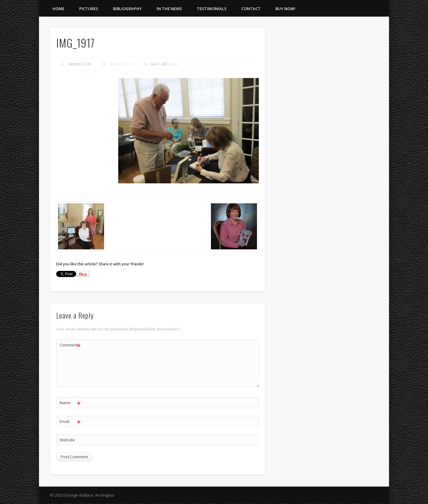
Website (67, 440)
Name (70, 403)
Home (58, 9)
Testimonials (212, 9)
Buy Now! (285, 9)
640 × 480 (159, 64)
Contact (251, 9)
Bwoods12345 (80, 64)
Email (70, 422)
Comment (70, 345)
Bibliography (127, 9)
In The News (169, 9)
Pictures (89, 9)
